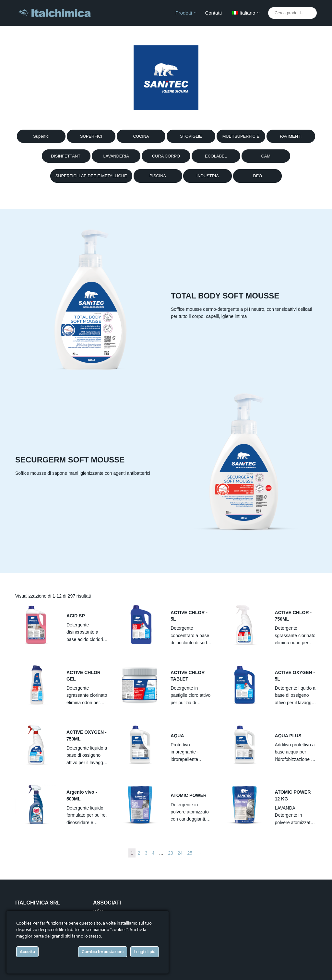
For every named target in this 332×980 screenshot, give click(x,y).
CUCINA (141, 136)
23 (171, 853)
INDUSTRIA (208, 176)
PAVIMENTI (291, 136)
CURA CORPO (166, 156)
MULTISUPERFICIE (241, 136)
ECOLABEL (216, 156)
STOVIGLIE (191, 136)
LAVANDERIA (116, 156)
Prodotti (184, 13)
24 (180, 853)
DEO (257, 176)
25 (190, 853)
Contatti (213, 13)
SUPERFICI (91, 136)
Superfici (41, 136)
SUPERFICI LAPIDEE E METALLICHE (91, 176)
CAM (266, 156)
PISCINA (158, 176)
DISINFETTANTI (66, 156)
